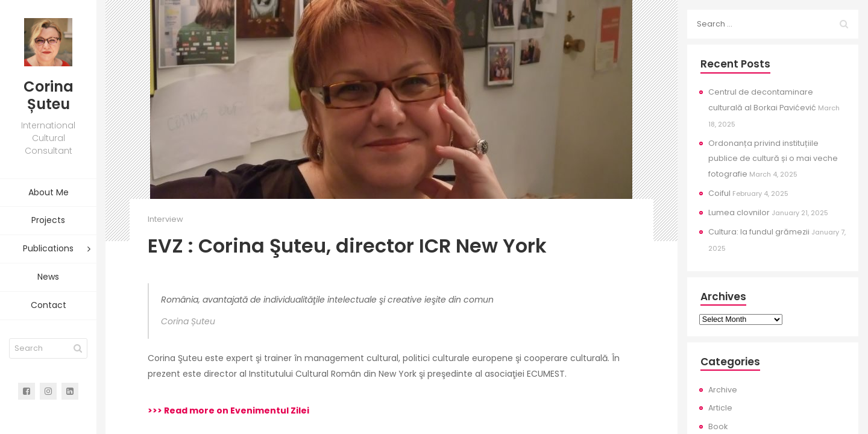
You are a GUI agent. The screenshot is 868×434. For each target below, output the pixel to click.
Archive (723, 390)
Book (718, 426)
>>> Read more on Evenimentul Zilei (228, 410)
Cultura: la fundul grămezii (759, 232)
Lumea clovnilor (739, 212)
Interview (165, 219)
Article (720, 408)
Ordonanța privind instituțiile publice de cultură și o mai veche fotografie (773, 159)
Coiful (719, 193)
